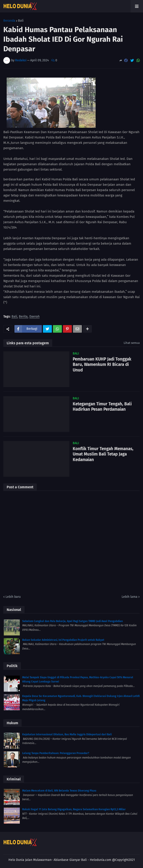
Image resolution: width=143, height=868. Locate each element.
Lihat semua (132, 343)
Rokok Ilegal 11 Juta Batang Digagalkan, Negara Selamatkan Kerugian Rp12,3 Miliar (74, 809)
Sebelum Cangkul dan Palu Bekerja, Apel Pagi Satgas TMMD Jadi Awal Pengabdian (73, 621)
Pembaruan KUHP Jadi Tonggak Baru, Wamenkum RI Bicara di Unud (102, 365)
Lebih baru (13, 597)
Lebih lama (130, 597)
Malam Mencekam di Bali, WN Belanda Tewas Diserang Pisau (59, 791)
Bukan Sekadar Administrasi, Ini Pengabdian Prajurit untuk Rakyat (63, 640)
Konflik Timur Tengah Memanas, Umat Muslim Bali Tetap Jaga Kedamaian (103, 454)
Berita (23, 317)
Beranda (9, 21)
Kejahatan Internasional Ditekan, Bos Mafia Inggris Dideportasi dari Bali (67, 734)
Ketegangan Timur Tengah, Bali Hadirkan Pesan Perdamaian (102, 407)
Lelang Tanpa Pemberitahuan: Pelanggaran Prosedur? (56, 753)
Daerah (34, 317)
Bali (21, 21)
